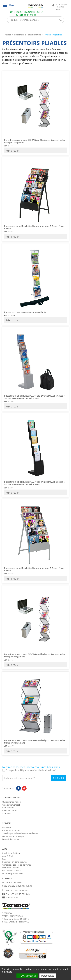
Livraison (7, 827)
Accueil (8, 35)
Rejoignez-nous (9, 811)
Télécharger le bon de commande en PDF (22, 833)
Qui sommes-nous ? (12, 802)
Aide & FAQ (8, 856)
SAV (4, 859)
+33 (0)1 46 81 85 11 (24, 15)
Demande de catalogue (13, 836)
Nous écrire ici (13, 897)
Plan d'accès (8, 808)
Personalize (48, 976)
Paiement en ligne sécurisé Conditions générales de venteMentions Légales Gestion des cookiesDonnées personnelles (17, 868)
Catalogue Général (11, 805)
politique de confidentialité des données (38, 770)
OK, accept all (27, 976)
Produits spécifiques (12, 853)
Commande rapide (11, 830)
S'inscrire (59, 778)
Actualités (7, 814)
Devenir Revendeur (11, 839)
